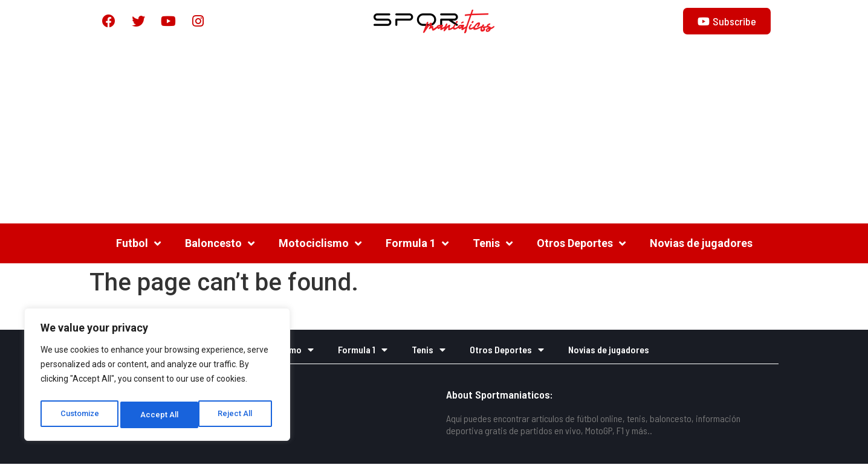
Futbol (138, 245)
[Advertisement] (434, 134)
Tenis (493, 245)
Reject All (159, 415)
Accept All (237, 415)
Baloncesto (220, 245)
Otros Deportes (581, 245)
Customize (79, 415)
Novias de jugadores (701, 244)
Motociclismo (320, 245)
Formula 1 (417, 245)
